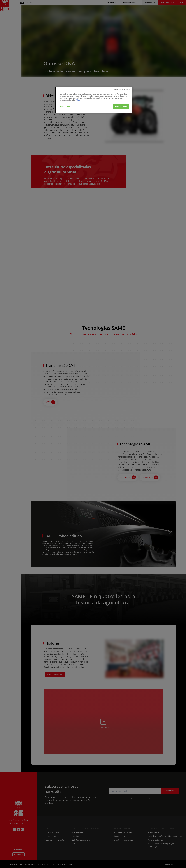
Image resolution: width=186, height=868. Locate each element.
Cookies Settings (64, 106)
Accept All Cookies (121, 106)
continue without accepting (121, 89)
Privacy (78, 100)
